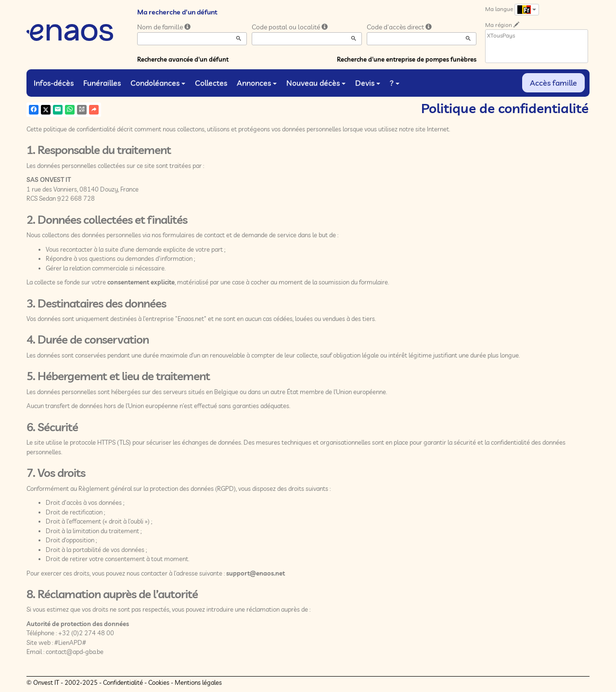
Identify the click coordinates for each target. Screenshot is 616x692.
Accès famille (553, 83)
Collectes (211, 83)
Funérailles (102, 83)
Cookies (159, 682)
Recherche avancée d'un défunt (183, 59)
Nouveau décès (316, 83)
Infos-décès (54, 83)
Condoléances (158, 83)
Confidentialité (123, 682)
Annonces (257, 83)
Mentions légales (198, 682)
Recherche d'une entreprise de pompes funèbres (407, 59)
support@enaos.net (256, 573)
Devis (368, 83)
